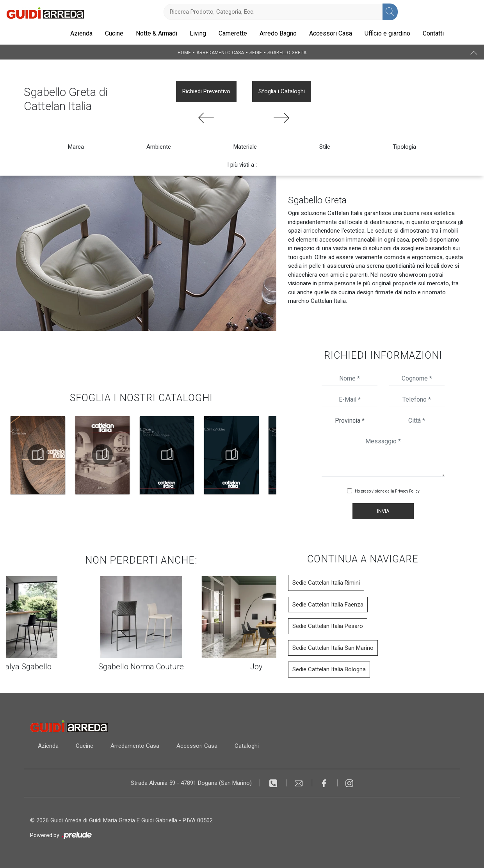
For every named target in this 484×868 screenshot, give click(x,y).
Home (184, 52)
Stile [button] (325, 147)
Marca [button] (76, 147)
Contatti (433, 33)
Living (198, 33)
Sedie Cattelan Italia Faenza (328, 605)
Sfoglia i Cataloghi (282, 91)
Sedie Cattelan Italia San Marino (333, 648)
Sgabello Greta (287, 52)
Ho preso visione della (387, 491)
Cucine (114, 33)
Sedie (256, 52)
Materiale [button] (245, 147)
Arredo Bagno (278, 33)
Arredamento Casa (220, 52)
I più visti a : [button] (242, 165)
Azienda (81, 33)
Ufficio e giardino (387, 33)
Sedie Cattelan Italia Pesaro (328, 626)
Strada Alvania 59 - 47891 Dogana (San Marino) (191, 783)
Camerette (233, 33)
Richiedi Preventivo (206, 91)
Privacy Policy (407, 491)
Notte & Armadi (157, 33)
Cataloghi (247, 746)
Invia (383, 511)
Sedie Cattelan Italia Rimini (326, 583)
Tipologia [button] (404, 147)
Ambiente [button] (159, 147)
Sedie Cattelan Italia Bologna (329, 669)
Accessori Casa (331, 33)
